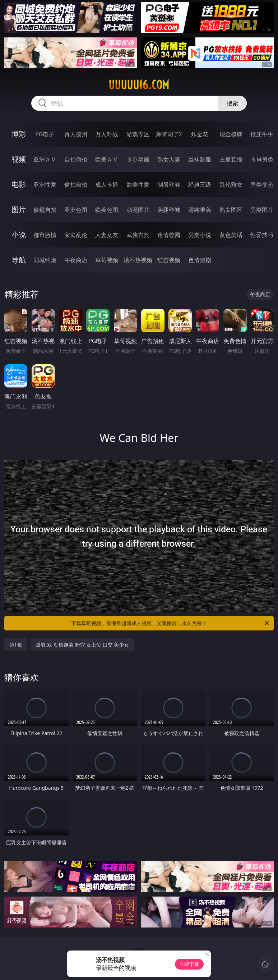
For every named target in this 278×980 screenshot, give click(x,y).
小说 (19, 235)
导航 (19, 260)
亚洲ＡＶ (45, 159)
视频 (19, 159)
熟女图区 (231, 210)
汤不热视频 (138, 260)
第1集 (16, 645)
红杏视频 (169, 260)
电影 (19, 184)
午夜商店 (76, 260)
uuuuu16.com (139, 85)
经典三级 (200, 184)
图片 (19, 209)
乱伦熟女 (231, 184)
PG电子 (45, 134)
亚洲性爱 (45, 184)
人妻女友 (107, 235)
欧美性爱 (138, 184)
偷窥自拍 (45, 210)
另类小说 (200, 235)
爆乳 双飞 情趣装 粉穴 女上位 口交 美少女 (83, 645)
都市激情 (45, 235)
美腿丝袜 (169, 210)
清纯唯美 (200, 210)
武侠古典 (138, 235)
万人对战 (107, 134)
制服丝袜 (169, 184)
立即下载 (189, 964)
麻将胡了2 (169, 134)
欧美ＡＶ (107, 159)
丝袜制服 (200, 159)
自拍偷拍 (76, 159)
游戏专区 (138, 134)
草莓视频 (107, 260)
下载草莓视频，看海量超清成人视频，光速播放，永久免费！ (171, 623)
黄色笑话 (231, 235)
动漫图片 (138, 210)
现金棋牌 (231, 134)
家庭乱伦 (76, 235)
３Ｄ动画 (138, 159)
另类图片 (262, 210)
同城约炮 (45, 260)
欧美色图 (107, 210)
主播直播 (231, 159)
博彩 (19, 134)
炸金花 (200, 134)
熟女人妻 (169, 159)
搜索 (232, 103)
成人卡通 (107, 184)
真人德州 (76, 134)
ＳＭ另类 (262, 159)
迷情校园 (169, 235)
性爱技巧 (262, 235)
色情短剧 (200, 260)
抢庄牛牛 (262, 134)
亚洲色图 (76, 210)
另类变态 (262, 184)
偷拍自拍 (76, 184)
